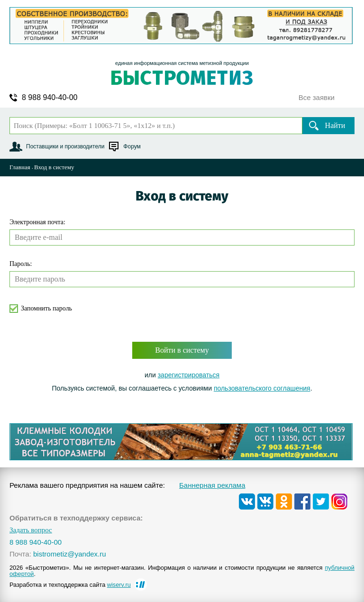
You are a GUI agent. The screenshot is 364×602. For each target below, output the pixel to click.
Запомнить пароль (46, 308)
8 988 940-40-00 (50, 98)
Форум (132, 146)
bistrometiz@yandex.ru (70, 554)
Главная (20, 167)
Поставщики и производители (65, 146)
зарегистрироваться (189, 375)
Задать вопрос (31, 530)
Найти (335, 125)
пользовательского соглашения (262, 388)
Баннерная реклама (212, 485)
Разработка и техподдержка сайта (70, 585)
